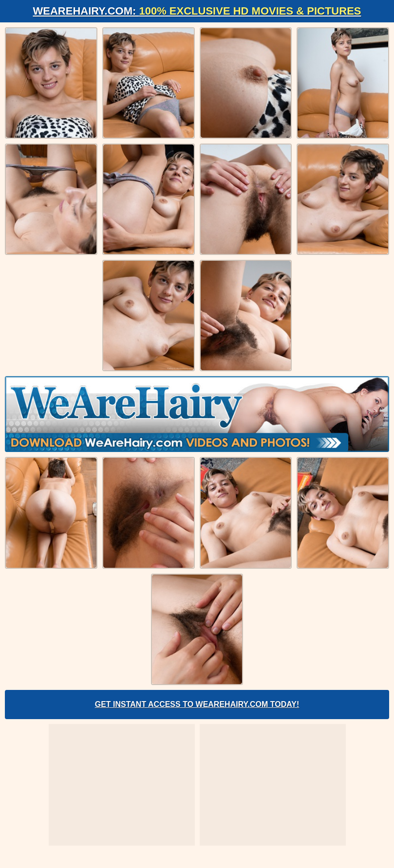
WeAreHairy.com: (197, 11)
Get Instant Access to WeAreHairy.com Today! (197, 704)
